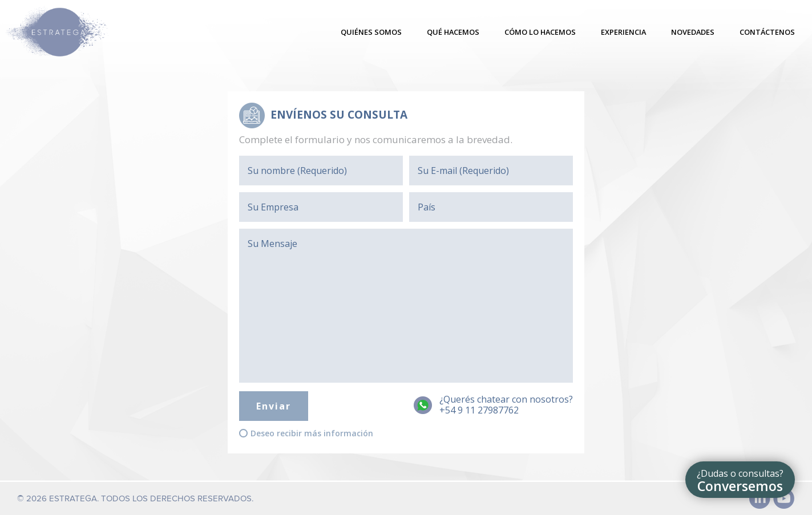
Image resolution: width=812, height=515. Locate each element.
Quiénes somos (371, 32)
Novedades (693, 32)
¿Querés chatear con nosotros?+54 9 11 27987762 (506, 405)
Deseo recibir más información (312, 433)
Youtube (784, 498)
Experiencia (623, 32)
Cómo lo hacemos (540, 32)
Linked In (760, 498)
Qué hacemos (453, 32)
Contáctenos (767, 32)
